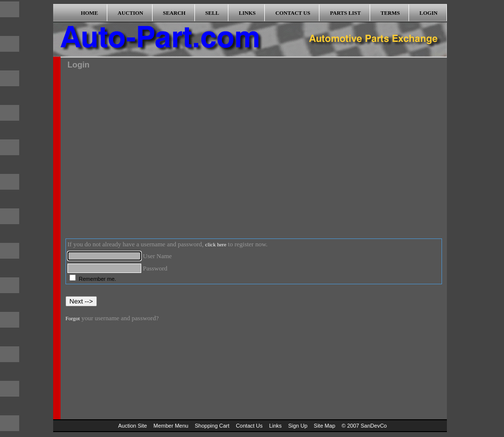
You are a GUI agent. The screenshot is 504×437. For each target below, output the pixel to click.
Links (276, 426)
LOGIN (428, 13)
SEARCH (174, 13)
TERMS (390, 13)
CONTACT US (293, 13)
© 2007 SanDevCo (364, 426)
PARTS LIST (345, 13)
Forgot (73, 318)
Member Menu (171, 426)
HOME (89, 13)
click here (216, 244)
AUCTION (130, 13)
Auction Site (133, 426)
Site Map (325, 426)
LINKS (247, 13)
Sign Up (298, 426)
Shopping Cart (212, 426)
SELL (212, 13)
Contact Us (249, 426)
